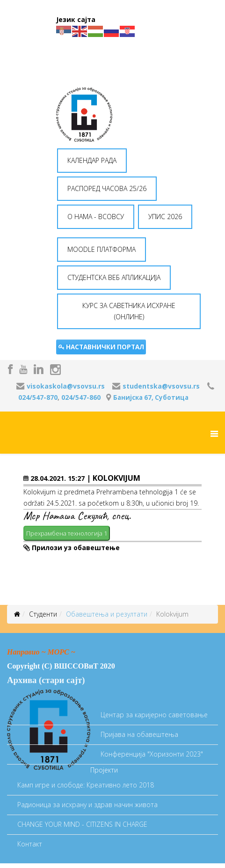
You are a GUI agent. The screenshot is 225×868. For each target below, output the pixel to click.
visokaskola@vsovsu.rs (66, 386)
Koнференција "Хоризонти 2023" (152, 754)
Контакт (30, 844)
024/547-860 (81, 397)
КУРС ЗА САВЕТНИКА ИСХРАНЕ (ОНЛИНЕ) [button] (129, 311)
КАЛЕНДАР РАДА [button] (92, 160)
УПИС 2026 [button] (165, 217)
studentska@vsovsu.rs (161, 386)
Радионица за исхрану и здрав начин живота (87, 805)
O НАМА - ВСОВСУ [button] (96, 217)
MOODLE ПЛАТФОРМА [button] (102, 249)
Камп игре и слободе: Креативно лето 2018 (86, 785)
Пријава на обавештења (139, 734)
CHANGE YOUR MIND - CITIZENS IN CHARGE (82, 824)
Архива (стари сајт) (46, 680)
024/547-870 (38, 397)
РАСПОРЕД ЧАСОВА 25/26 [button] (107, 188)
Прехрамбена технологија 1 (67, 533)
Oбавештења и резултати (107, 614)
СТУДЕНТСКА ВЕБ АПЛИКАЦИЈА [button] (114, 277)
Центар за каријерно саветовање (154, 715)
